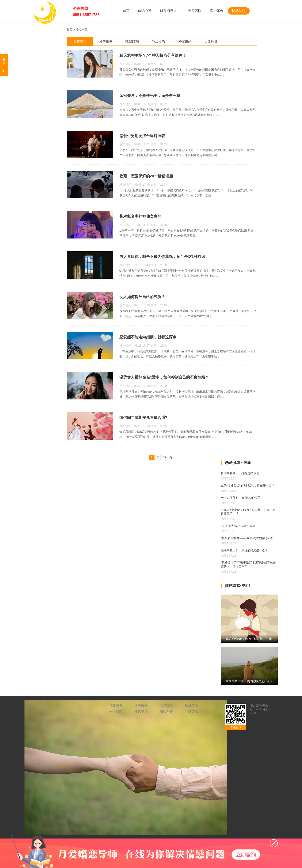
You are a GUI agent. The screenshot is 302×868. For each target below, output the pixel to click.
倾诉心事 (145, 11)
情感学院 (239, 11)
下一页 (168, 457)
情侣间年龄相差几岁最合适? (143, 418)
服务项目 (170, 11)
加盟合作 (166, 712)
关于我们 (116, 712)
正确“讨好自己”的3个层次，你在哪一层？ (248, 485)
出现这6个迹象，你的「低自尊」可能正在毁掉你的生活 (259, 639)
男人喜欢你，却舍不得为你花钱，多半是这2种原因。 (164, 257)
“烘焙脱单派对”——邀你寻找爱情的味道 (247, 538)
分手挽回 (141, 705)
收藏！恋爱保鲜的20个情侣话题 (146, 176)
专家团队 (195, 11)
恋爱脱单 (116, 705)
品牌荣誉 (192, 712)
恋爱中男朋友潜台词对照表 (142, 136)
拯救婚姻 (166, 705)
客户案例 (217, 11)
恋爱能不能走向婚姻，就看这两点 (148, 337)
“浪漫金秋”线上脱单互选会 (238, 526)
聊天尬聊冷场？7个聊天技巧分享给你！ (153, 55)
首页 (126, 11)
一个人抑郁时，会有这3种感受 (241, 498)
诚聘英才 (141, 712)
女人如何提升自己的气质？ (142, 297)
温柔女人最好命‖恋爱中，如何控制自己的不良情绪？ (164, 377)
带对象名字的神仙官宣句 (140, 216)
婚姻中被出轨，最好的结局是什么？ (244, 550)
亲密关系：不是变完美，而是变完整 (150, 96)
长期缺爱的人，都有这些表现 (240, 473)
